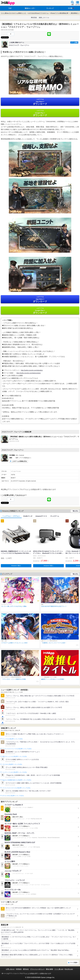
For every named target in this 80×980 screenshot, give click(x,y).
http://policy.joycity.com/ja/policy (32, 370)
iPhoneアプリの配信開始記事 (59, 13)
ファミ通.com (59, 969)
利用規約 (19, 969)
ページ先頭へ (74, 963)
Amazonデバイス (41, 516)
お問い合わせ (10, 969)
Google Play (40, 113)
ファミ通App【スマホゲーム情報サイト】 (14, 13)
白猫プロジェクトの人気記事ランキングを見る (14, 756)
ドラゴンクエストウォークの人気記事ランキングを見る (17, 749)
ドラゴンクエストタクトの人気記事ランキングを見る (16, 788)
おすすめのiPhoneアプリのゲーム (38, 13)
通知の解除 (49, 969)
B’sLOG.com (69, 969)
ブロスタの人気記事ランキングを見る (12, 764)
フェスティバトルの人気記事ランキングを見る (14, 772)
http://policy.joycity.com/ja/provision (29, 373)
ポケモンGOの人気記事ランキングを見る (13, 796)
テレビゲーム (55, 516)
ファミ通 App (8, 3)
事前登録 (34, 18)
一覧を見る (75, 511)
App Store (40, 102)
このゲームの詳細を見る (19, 461)
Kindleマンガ (28, 516)
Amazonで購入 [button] (16, 566)
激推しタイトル (44, 18)
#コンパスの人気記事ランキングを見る (12, 739)
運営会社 (26, 969)
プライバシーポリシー (37, 969)
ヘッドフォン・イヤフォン (11, 516)
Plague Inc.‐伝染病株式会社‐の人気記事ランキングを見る (17, 780)
